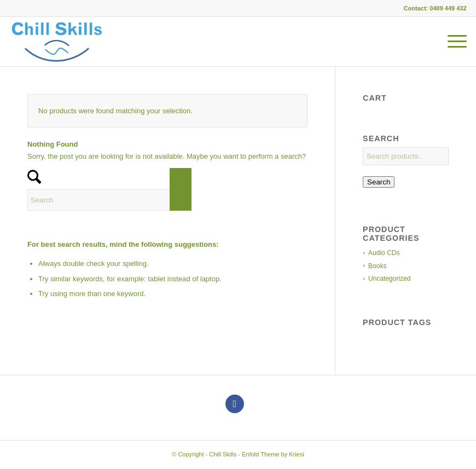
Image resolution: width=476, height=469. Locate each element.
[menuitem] (452, 42)
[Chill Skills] (57, 42)
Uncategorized (389, 279)
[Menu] (452, 42)
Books (377, 266)
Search (379, 182)
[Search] (109, 200)
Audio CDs (384, 253)
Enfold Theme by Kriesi (273, 454)
